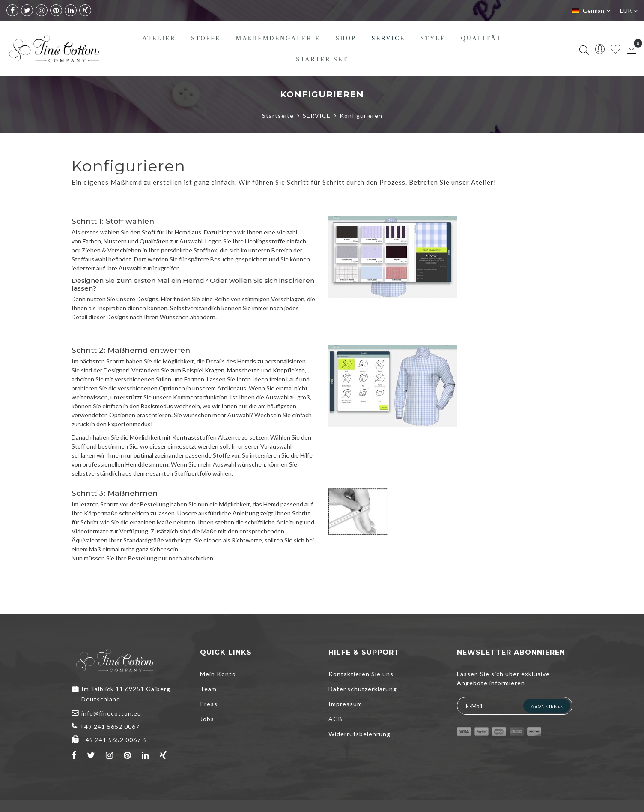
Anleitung (246, 513)
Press (209, 704)
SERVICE (317, 115)
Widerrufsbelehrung (359, 734)
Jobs (207, 719)
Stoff (149, 232)
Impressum (345, 704)
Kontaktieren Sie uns (361, 674)
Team (208, 689)
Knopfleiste (289, 370)
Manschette (243, 370)
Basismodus (157, 406)
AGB (335, 719)
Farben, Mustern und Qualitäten (126, 241)
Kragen (215, 370)
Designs (148, 299)
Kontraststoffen (194, 437)
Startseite (278, 115)
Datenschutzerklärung (363, 689)
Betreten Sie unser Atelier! (453, 182)
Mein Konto (218, 674)
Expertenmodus (129, 424)
